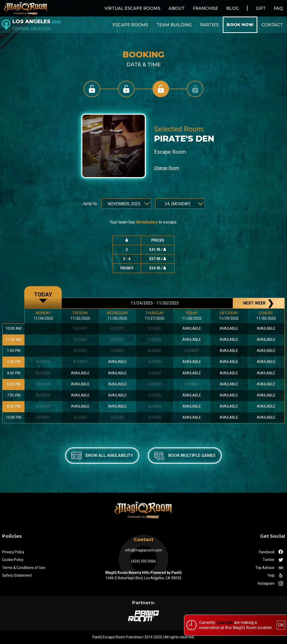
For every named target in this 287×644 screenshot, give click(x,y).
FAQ (278, 8)
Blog (233, 8)
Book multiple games (185, 456)
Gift (261, 8)
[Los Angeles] (6, 25)
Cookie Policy (13, 560)
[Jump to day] (180, 204)
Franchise (205, 8)
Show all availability (102, 456)
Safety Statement (17, 575)
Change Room (167, 168)
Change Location (32, 28)
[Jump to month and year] (126, 204)
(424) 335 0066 (143, 561)
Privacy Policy (13, 552)
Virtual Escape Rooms (132, 8)
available (80, 373)
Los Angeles (37, 21)
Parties (209, 25)
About (177, 8)
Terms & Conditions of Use (24, 568)
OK (281, 625)
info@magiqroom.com (144, 550)
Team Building (174, 25)
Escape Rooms (130, 25)
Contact (272, 25)
